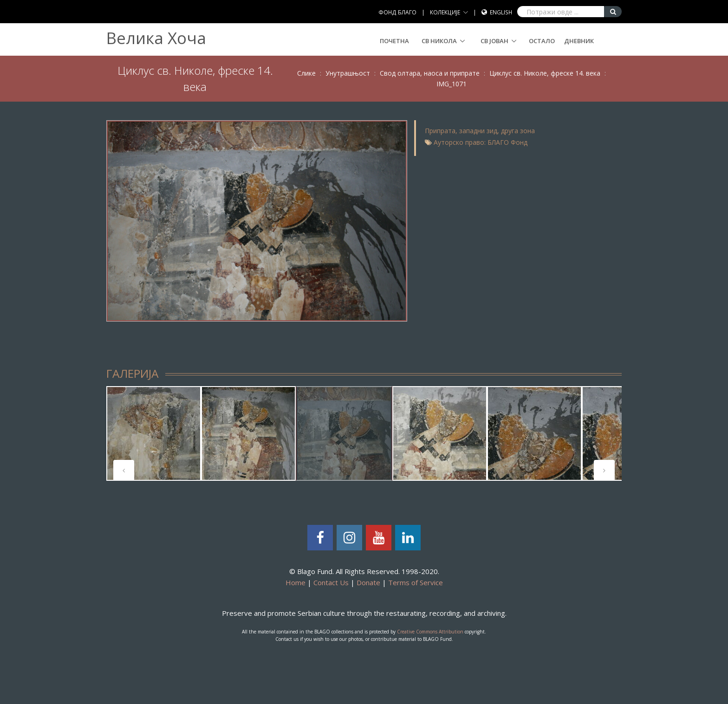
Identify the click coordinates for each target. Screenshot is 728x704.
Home (296, 582)
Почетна (394, 41)
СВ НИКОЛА (439, 41)
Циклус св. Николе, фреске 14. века (545, 73)
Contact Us (331, 582)
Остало (542, 41)
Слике (306, 73)
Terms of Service (416, 582)
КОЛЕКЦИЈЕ (445, 12)
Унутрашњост (348, 73)
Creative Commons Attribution (430, 632)
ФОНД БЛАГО (397, 12)
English (501, 12)
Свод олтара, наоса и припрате (430, 73)
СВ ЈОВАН (494, 41)
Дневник (579, 41)
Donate (368, 582)
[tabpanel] (154, 433)
